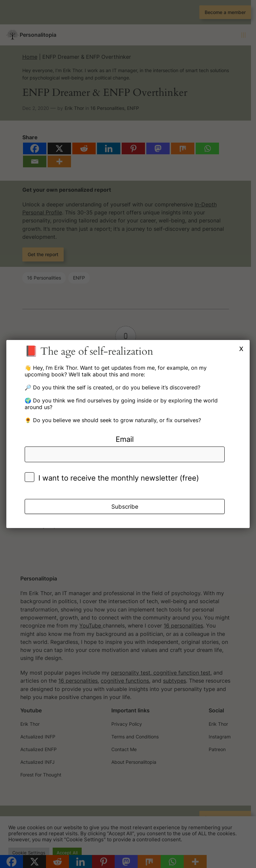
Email (125, 439)
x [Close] (241, 348)
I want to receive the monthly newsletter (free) (119, 478)
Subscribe (125, 507)
